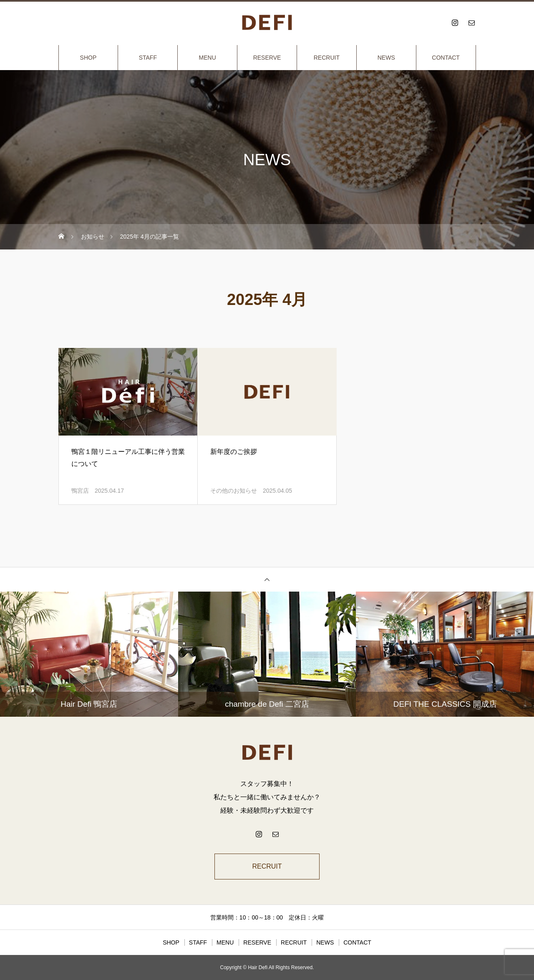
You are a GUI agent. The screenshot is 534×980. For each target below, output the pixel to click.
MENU (208, 58)
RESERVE (267, 58)
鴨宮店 (80, 491)
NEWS (386, 58)
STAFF (148, 58)
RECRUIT (327, 58)
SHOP (88, 58)
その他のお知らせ (234, 491)
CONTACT (446, 58)
